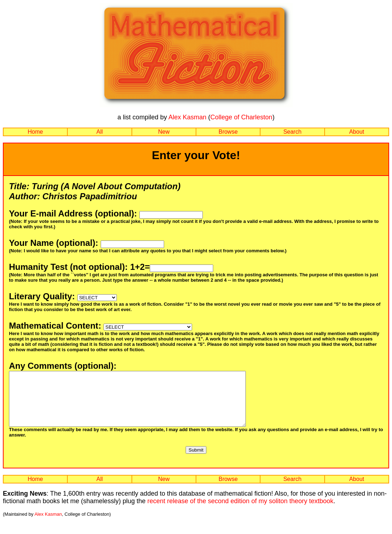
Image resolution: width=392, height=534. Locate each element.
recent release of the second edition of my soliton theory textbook (240, 512)
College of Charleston (241, 117)
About (357, 132)
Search (293, 132)
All (100, 132)
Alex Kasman (187, 117)
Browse (228, 132)
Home (35, 132)
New (164, 132)
